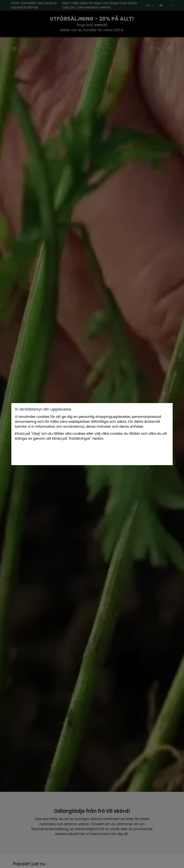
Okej (125, 453)
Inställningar (65, 453)
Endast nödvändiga (98, 453)
